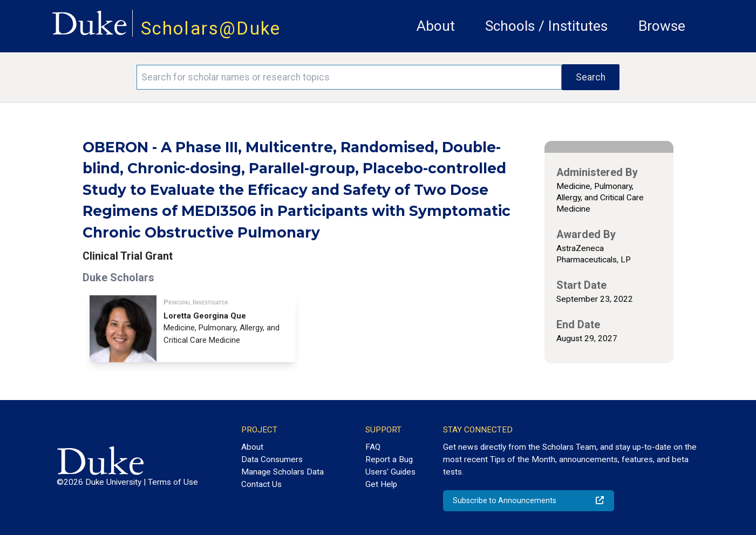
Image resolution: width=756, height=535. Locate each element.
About (436, 26)
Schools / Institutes (546, 26)
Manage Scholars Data (282, 472)
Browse (662, 26)
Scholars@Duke (211, 28)
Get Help (381, 484)
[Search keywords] (349, 77)
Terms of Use (173, 482)
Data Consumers (272, 459)
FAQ (373, 447)
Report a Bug (389, 459)
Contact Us (261, 484)
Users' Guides (390, 472)
